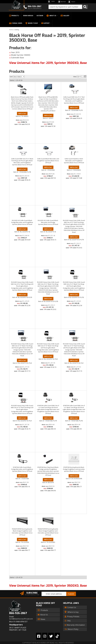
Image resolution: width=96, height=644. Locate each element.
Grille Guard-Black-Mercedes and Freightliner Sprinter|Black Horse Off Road (48, 161)
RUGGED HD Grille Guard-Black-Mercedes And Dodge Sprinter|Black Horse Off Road (48, 222)
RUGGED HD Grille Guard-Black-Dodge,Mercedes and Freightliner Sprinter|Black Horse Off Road (22, 222)
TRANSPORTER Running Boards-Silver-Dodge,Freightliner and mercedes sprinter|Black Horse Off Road (48, 532)
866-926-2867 (18, 613)
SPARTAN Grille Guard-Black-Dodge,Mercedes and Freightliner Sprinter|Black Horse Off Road (22, 469)
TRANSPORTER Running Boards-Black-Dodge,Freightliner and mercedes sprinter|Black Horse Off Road (22, 532)
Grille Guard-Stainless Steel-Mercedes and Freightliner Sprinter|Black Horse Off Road (74, 161)
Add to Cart (22, 114)
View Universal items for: (48, 586)
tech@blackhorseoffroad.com (21, 619)
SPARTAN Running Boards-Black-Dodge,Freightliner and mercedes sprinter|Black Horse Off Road (74, 469)
